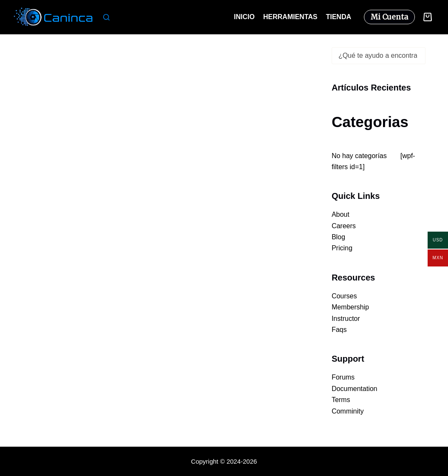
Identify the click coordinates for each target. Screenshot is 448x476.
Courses (344, 296)
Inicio (244, 17)
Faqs (339, 330)
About (341, 214)
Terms (341, 400)
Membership (350, 307)
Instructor (346, 319)
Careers (344, 226)
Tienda (338, 17)
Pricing (342, 248)
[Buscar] (106, 17)
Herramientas (290, 17)
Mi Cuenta (389, 17)
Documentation (355, 389)
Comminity (348, 411)
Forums (343, 377)
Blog (338, 237)
